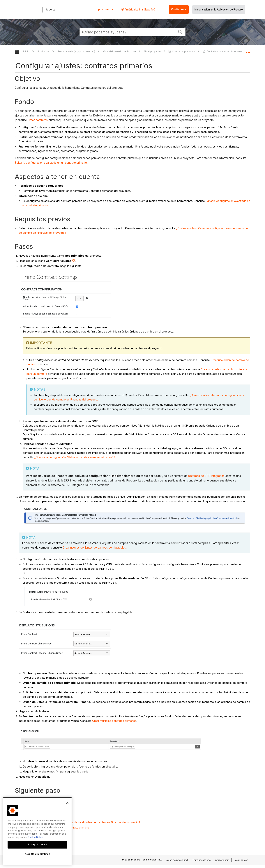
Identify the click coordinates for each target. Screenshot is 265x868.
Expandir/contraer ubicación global (248, 51)
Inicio (27, 51)
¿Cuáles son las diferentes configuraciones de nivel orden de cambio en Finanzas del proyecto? (79, 822)
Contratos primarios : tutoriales (223, 51)
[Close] (67, 803)
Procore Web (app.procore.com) (77, 51)
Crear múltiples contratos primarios (114, 721)
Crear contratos (38, 120)
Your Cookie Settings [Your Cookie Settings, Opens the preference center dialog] (38, 854)
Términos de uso (202, 860)
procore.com (106, 9)
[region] (37, 831)
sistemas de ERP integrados (206, 476)
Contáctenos (179, 9)
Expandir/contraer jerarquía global (19, 52)
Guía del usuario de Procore (120, 51)
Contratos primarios (182, 51)
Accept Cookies (37, 844)
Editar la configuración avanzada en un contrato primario (51, 163)
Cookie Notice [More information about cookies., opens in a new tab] (36, 837)
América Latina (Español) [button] (140, 9)
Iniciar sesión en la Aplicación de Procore (219, 10)
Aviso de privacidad (177, 860)
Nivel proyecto (153, 51)
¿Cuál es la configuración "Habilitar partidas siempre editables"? (75, 457)
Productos (44, 51)
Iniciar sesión (241, 860)
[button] (180, 32)
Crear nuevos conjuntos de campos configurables (94, 548)
